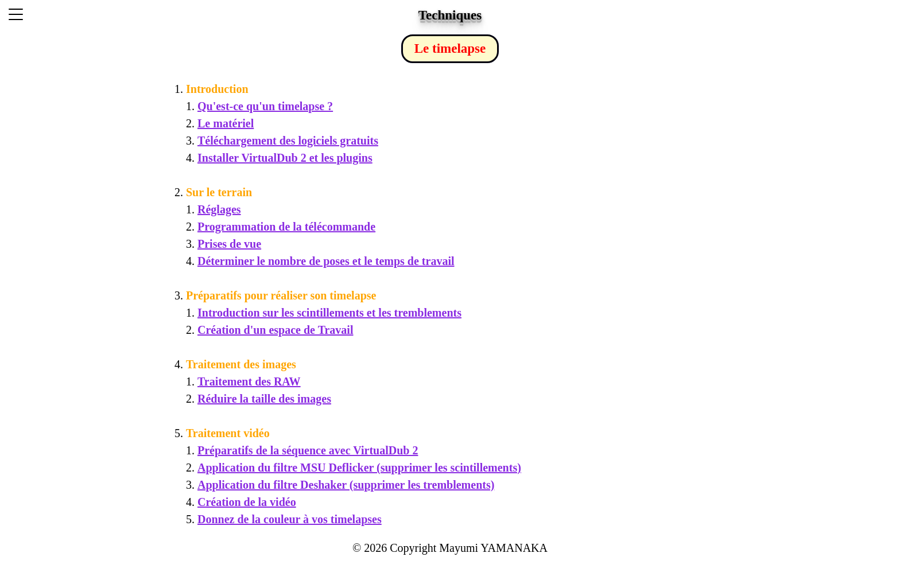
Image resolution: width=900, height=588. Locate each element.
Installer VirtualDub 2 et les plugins (285, 158)
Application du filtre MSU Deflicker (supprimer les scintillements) (359, 468)
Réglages (219, 209)
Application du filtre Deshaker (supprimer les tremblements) (346, 485)
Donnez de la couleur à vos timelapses (290, 519)
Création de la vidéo (247, 502)
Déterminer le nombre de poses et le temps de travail (326, 261)
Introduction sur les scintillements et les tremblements (329, 313)
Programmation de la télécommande (286, 227)
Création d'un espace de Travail (275, 330)
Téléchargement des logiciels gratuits (288, 141)
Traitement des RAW (249, 381)
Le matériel (226, 123)
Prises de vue (229, 244)
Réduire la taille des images (264, 399)
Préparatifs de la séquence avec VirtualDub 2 (308, 450)
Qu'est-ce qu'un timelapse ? (265, 106)
